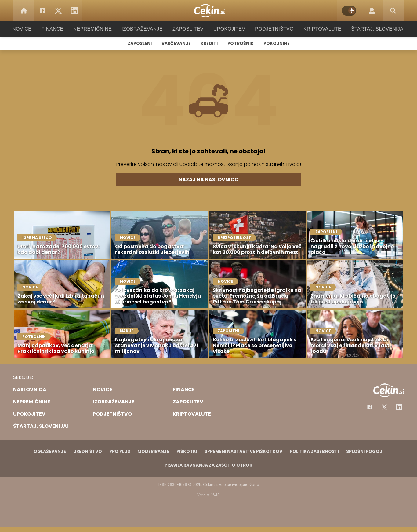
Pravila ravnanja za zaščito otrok (209, 465)
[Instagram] (399, 407)
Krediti (209, 43)
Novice (31, 29)
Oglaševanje (50, 451)
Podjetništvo (270, 29)
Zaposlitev (188, 29)
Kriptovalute (316, 29)
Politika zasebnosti (314, 451)
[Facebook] (42, 11)
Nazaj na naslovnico (209, 180)
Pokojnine (277, 43)
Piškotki (187, 451)
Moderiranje (153, 451)
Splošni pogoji (365, 451)
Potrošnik (241, 43)
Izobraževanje (145, 29)
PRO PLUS (120, 451)
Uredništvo (88, 451)
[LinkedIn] (74, 11)
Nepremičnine (98, 29)
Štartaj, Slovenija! (369, 29)
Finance (61, 29)
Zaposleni (140, 43)
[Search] (393, 11)
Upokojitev (227, 29)
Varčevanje (176, 43)
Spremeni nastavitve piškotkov (243, 451)
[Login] (372, 11)
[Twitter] (58, 11)
